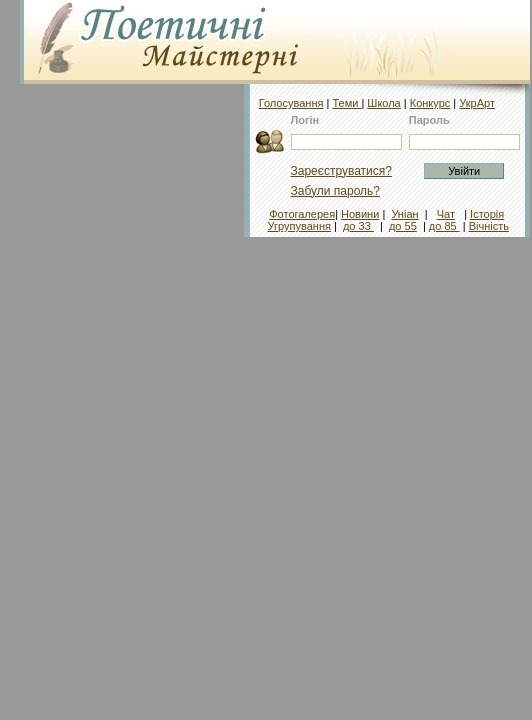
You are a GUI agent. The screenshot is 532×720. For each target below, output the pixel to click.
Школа (383, 103)
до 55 (403, 226)
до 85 (444, 226)
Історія (487, 214)
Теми (346, 103)
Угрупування (299, 226)
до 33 (358, 226)
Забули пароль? (336, 191)
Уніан (404, 214)
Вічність (489, 226)
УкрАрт (477, 103)
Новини (360, 214)
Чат (446, 214)
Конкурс (430, 103)
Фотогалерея (302, 214)
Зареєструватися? (341, 171)
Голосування (291, 103)
